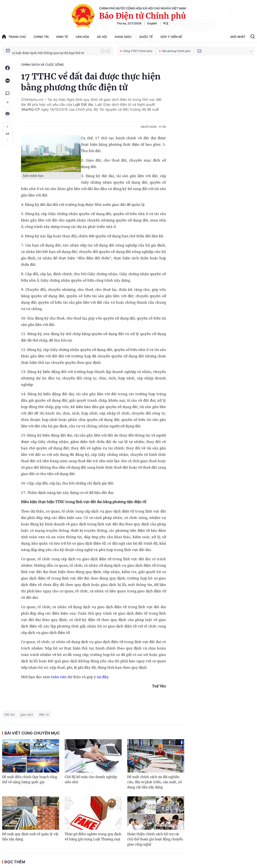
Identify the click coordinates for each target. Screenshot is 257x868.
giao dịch (27, 714)
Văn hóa (82, 37)
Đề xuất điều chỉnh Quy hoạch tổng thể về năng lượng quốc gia (30, 780)
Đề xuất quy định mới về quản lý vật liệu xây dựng (30, 837)
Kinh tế (62, 37)
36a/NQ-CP (30, 109)
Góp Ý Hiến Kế (171, 37)
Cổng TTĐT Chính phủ (136, 51)
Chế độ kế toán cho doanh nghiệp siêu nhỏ (91, 780)
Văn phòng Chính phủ (175, 51)
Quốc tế (146, 37)
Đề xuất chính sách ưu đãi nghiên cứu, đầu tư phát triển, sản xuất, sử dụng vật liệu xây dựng (154, 782)
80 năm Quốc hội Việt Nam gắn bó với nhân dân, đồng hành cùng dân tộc (54, 51)
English (152, 23)
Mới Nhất (238, 37)
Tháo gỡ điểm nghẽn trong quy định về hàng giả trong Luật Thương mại (93, 837)
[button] (103, 51)
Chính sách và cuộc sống (42, 65)
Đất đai (10, 714)
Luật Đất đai (83, 104)
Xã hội (102, 37)
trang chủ (14, 36)
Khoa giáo (123, 37)
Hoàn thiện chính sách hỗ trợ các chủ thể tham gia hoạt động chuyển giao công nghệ (155, 839)
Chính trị (41, 37)
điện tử (44, 714)
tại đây (102, 677)
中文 (166, 23)
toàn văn (59, 677)
